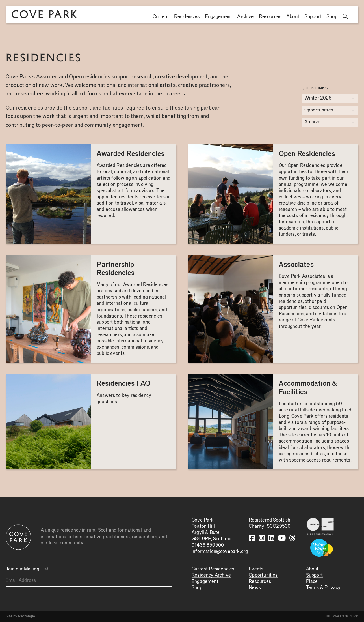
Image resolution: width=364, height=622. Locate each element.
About (293, 17)
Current (161, 17)
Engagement (219, 17)
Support (313, 17)
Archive (245, 17)
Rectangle (27, 616)
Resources (270, 17)
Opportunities (330, 110)
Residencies (187, 17)
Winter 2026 (330, 98)
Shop (332, 17)
